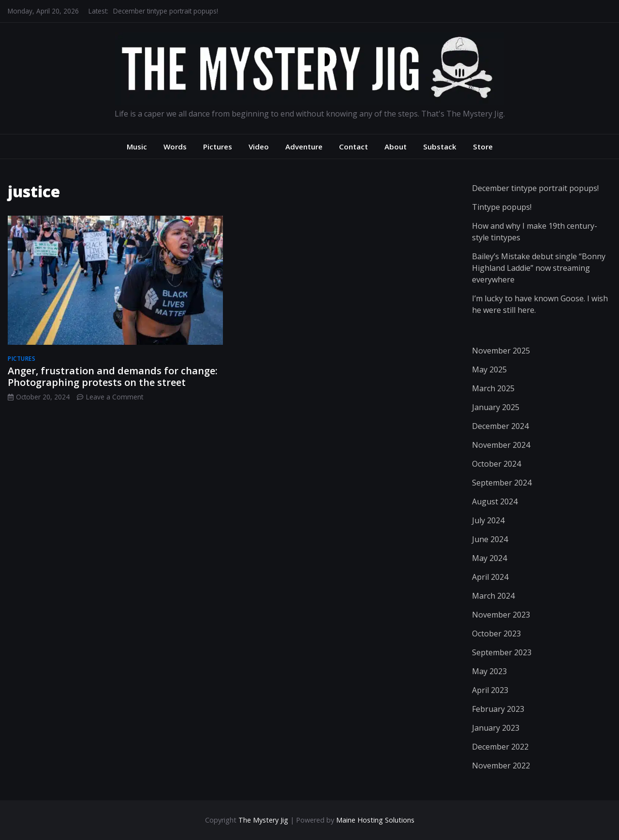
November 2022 (501, 766)
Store (483, 147)
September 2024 (502, 483)
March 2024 (493, 596)
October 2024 (496, 464)
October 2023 (496, 634)
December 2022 (500, 747)
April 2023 (490, 690)
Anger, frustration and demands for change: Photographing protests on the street (113, 376)
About (396, 147)
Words (175, 147)
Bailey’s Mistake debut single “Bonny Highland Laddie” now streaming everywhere (539, 268)
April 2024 (490, 577)
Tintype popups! (502, 207)
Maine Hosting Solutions (375, 820)
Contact (354, 147)
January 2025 (496, 407)
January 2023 (496, 728)
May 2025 (489, 369)
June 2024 (490, 539)
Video (259, 147)
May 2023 (489, 671)
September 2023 (502, 652)
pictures (22, 359)
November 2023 (501, 615)
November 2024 (501, 445)
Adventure (304, 147)
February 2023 (498, 709)
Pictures (218, 147)
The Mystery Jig (263, 820)
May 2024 (489, 558)
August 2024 (495, 501)
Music (137, 147)
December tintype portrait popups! (166, 11)
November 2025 (501, 351)
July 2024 (488, 520)
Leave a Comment (115, 397)
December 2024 (500, 426)
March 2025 (493, 388)
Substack (440, 147)
